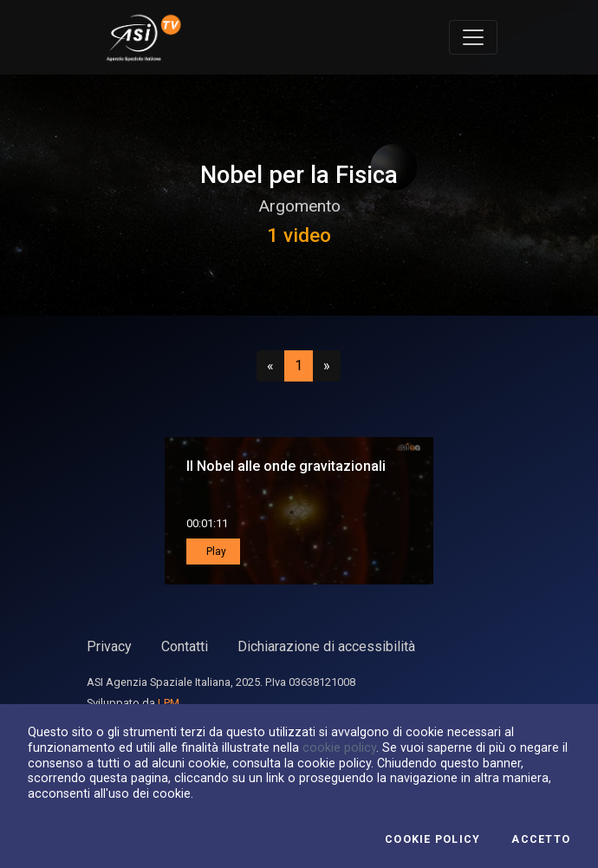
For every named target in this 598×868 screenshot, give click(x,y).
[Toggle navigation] (473, 37)
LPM (169, 703)
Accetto (541, 839)
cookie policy (339, 747)
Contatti (185, 646)
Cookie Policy (432, 839)
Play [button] (215, 551)
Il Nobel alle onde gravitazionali (286, 466)
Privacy (109, 646)
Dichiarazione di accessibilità (326, 646)
